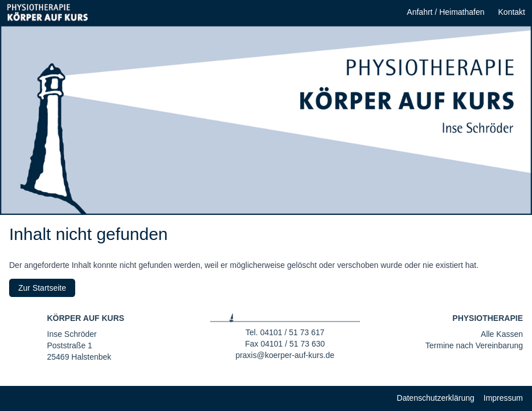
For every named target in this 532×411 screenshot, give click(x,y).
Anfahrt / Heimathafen (445, 12)
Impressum (503, 398)
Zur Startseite (42, 288)
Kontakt (512, 12)
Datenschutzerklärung (436, 398)
